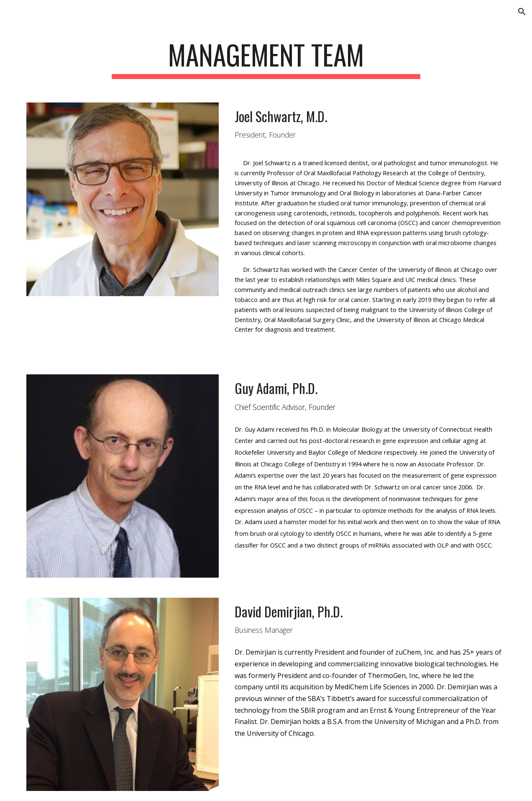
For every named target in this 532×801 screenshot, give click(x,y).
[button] (522, 12)
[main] (266, 59)
